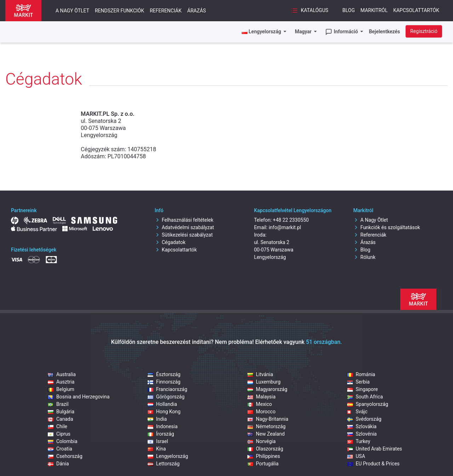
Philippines (264, 456)
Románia (361, 374)
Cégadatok (170, 242)
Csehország (65, 456)
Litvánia (260, 374)
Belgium (61, 389)
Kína (157, 449)
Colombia (63, 441)
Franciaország (167, 389)
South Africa (365, 397)
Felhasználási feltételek (184, 220)
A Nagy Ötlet (371, 220)
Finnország (164, 382)
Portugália (263, 464)
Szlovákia (362, 426)
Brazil (58, 404)
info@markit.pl (285, 227)
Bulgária (61, 412)
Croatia (60, 449)
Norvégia (262, 441)
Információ (342, 32)
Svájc (357, 412)
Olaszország (265, 449)
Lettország (164, 464)
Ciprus (59, 434)
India (157, 419)
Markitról (374, 10)
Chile (58, 426)
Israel (158, 441)
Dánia (58, 464)
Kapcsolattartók (416, 10)
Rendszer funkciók (119, 11)
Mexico (260, 404)
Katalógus (309, 11)
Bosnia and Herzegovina (79, 397)
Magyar (304, 32)
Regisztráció (424, 31)
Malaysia (262, 397)
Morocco (261, 412)
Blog (349, 10)
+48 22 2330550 (291, 220)
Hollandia (162, 404)
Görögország (166, 397)
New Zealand (266, 434)
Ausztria (61, 382)
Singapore (363, 389)
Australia (62, 374)
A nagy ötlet (72, 11)
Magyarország (267, 389)
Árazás (197, 11)
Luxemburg (264, 382)
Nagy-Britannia (268, 419)
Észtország (164, 374)
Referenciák (166, 11)
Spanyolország (368, 404)
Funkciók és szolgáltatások (386, 227)
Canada (61, 419)
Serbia (358, 382)
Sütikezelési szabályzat (184, 235)
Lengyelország (168, 456)
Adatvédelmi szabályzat (184, 227)
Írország (161, 434)
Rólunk (364, 257)
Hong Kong (164, 412)
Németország (266, 426)
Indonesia (163, 426)
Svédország (364, 419)
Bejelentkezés (384, 32)
